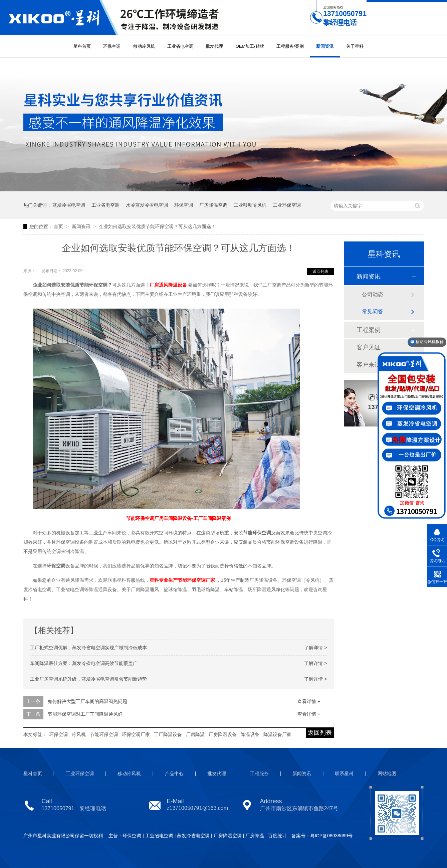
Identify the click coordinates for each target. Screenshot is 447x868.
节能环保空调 (104, 734)
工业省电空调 (180, 46)
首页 (59, 226)
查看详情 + (309, 701)
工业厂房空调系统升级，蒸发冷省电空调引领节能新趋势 (88, 679)
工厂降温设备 (168, 734)
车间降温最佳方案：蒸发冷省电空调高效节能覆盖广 (84, 663)
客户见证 (369, 347)
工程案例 (369, 330)
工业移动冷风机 (250, 205)
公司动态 (373, 294)
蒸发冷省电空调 (69, 205)
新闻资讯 (325, 46)
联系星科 (344, 773)
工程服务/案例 (290, 46)
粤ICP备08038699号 (331, 836)
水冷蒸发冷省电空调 (147, 205)
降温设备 (250, 734)
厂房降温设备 (223, 734)
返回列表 (320, 272)
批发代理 (214, 46)
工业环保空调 (287, 205)
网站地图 (387, 773)
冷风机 (79, 734)
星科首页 (82, 46)
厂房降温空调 (213, 205)
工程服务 (259, 773)
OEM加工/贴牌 (250, 46)
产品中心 (174, 773)
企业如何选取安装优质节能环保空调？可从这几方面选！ (157, 226)
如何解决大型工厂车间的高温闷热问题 (87, 701)
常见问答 (373, 311)
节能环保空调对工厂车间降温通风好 (85, 714)
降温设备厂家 (277, 734)
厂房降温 (195, 734)
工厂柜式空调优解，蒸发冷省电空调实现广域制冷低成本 (88, 648)
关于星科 (355, 46)
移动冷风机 (144, 46)
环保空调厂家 (136, 734)
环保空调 (112, 46)
